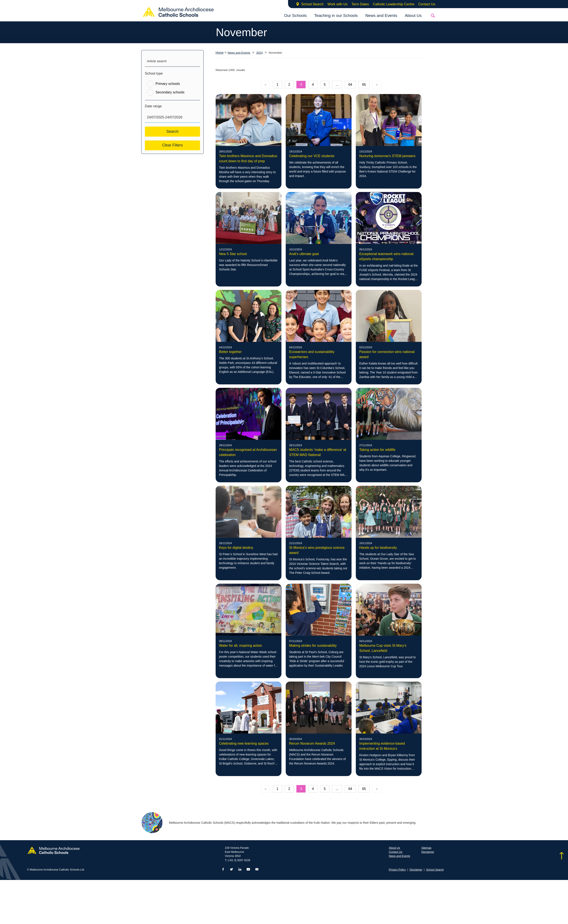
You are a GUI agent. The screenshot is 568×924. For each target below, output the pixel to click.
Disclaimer (428, 852)
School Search (312, 4)
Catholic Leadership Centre (394, 4)
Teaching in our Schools (336, 15)
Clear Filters (172, 145)
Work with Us (337, 4)
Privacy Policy (397, 870)
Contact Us (427, 4)
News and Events (381, 15)
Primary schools (168, 84)
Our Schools (295, 15)
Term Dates (360, 4)
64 (350, 85)
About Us (413, 15)
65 (364, 85)
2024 (259, 53)
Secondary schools (170, 92)
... (337, 85)
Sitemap (426, 848)
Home (220, 53)
